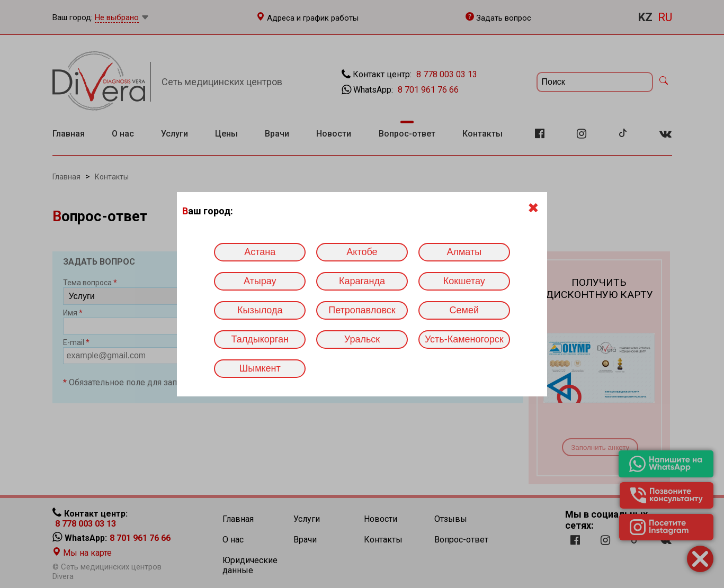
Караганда (362, 281)
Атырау (260, 281)
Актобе (362, 252)
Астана (260, 252)
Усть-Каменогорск (464, 339)
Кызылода (260, 310)
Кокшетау (464, 281)
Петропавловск (362, 310)
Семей (464, 310)
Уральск (362, 339)
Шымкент (260, 368)
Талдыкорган (260, 339)
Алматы (464, 252)
